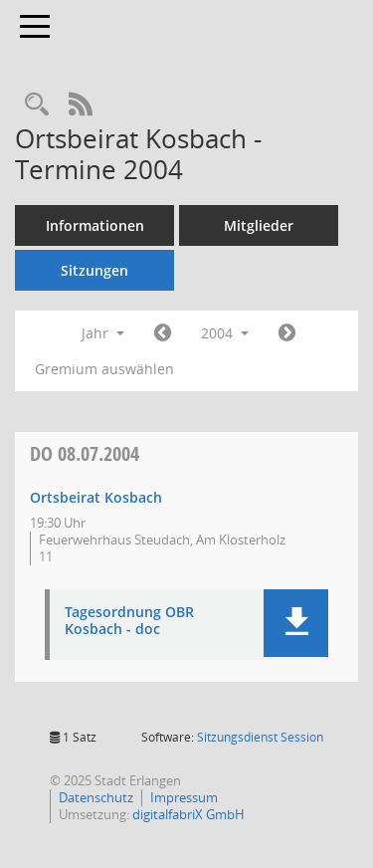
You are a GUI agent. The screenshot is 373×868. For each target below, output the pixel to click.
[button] (296, 623)
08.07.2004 (85, 453)
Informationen (95, 225)
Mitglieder (259, 225)
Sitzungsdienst (260, 737)
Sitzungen (94, 270)
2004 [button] (225, 333)
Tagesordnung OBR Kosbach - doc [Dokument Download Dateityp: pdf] (129, 621)
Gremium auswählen (104, 369)
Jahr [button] (103, 333)
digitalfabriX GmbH (188, 814)
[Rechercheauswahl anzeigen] (37, 105)
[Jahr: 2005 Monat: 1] (287, 333)
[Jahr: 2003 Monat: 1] (163, 333)
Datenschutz (96, 797)
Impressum (184, 797)
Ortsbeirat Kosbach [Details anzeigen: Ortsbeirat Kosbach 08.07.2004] (96, 497)
